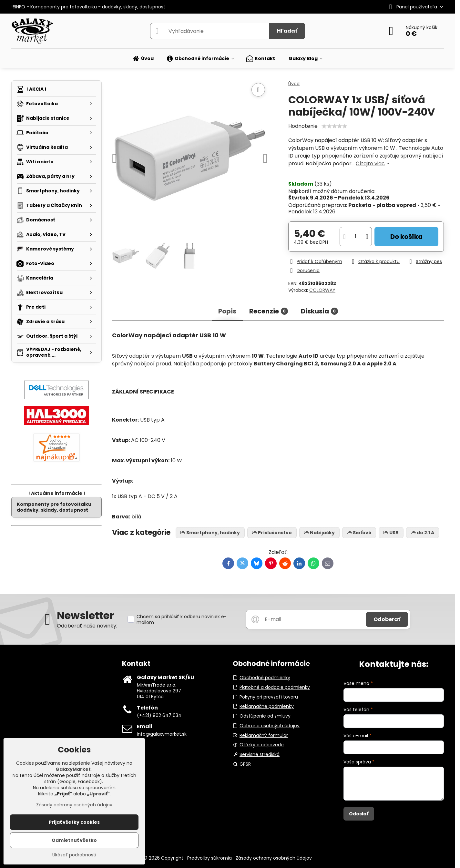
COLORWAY (322, 290)
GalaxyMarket (73, 769)
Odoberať (387, 619)
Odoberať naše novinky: (87, 626)
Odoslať (359, 814)
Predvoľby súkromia (210, 858)
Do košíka (406, 237)
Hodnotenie (303, 126)
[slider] (334, 126)
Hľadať (287, 31)
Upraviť (98, 794)
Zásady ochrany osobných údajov (274, 858)
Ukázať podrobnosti (74, 855)
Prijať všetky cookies (74, 822)
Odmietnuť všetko (74, 840)
